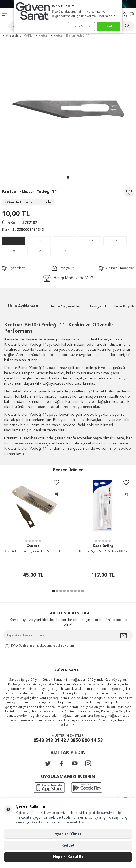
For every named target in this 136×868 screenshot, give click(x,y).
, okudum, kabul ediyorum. (40, 646)
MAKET (28, 36)
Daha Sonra (81, 26)
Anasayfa (10, 36)
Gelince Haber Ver (116, 268)
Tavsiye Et (63, 268)
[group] (68, 108)
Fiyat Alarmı (14, 268)
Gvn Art (28, 202)
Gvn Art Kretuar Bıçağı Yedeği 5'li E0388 (33, 551)
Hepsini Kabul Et (68, 857)
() (128, 14)
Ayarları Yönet (68, 834)
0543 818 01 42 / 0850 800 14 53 (68, 741)
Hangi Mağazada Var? (68, 278)
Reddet (68, 845)
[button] (68, 177)
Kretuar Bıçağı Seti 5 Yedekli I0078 (103, 551)
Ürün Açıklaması (23, 307)
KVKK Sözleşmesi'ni (25, 646)
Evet (109, 26)
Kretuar (44, 36)
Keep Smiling (103, 546)
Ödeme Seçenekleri (64, 307)
